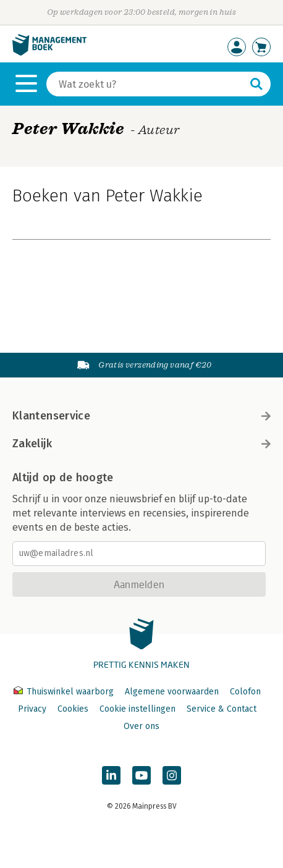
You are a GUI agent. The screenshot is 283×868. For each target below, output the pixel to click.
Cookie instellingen (137, 709)
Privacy (32, 709)
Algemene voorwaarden (172, 692)
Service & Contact (222, 709)
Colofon (245, 692)
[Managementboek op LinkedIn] (111, 775)
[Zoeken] (146, 84)
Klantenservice (141, 416)
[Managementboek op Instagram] (172, 775)
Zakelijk (141, 444)
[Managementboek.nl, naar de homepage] (49, 53)
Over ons (141, 726)
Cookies (73, 709)
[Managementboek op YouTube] (141, 775)
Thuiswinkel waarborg (65, 692)
